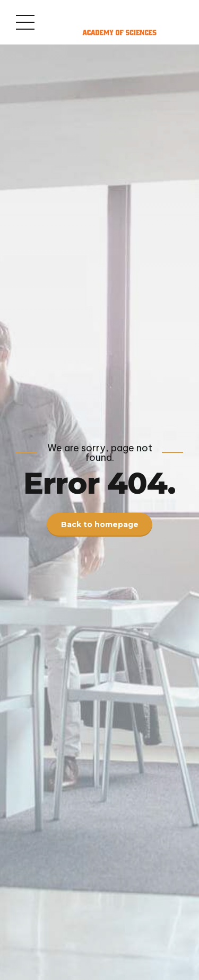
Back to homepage (100, 524)
